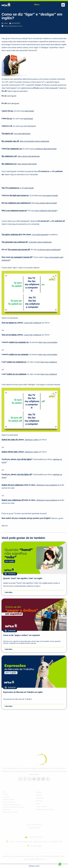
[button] (63, 5)
